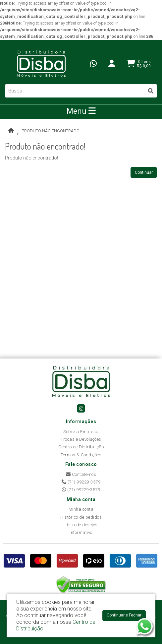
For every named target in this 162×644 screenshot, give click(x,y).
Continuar (144, 172)
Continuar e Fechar (124, 615)
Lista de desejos (81, 525)
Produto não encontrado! (51, 131)
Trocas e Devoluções (81, 439)
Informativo (81, 532)
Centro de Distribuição (81, 447)
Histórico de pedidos (81, 517)
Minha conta (81, 509)
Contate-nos (81, 474)
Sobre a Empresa (81, 432)
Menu (81, 111)
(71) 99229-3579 (81, 482)
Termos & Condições (81, 455)
